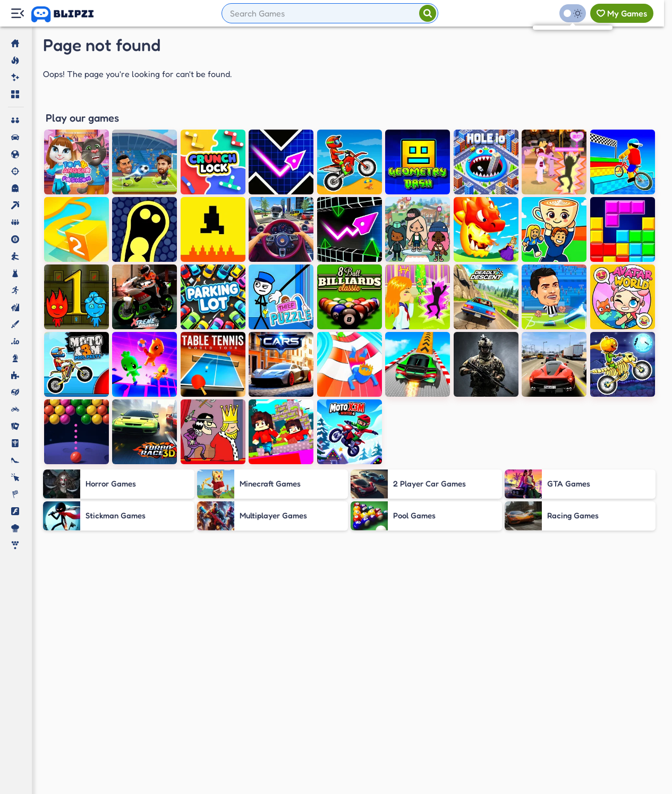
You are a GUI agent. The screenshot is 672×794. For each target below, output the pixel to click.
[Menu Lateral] (17, 14)
